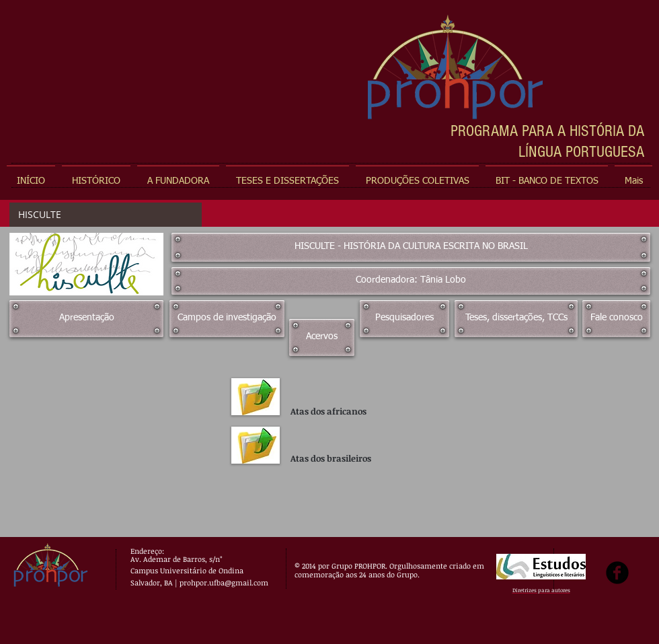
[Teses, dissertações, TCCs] (516, 319)
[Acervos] (322, 337)
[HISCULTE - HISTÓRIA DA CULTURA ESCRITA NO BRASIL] (411, 247)
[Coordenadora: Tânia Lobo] (411, 281)
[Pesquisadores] (404, 319)
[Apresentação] (86, 319)
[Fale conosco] (616, 319)
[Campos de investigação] (227, 319)
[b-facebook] (617, 573)
